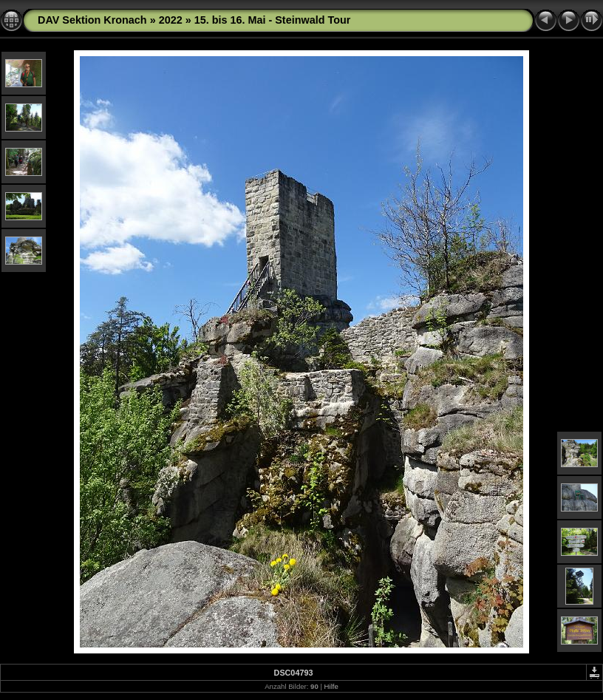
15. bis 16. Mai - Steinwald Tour (273, 20)
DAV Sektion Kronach (92, 20)
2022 (171, 20)
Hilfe (331, 686)
